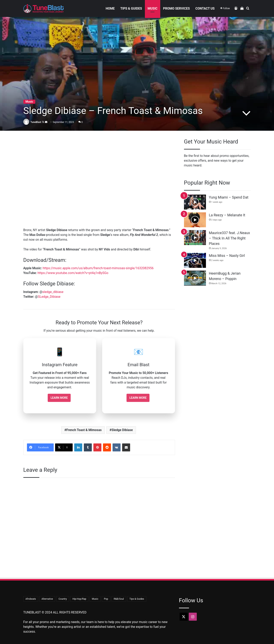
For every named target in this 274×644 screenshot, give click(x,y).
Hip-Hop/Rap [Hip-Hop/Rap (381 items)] (79, 599)
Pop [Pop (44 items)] (106, 599)
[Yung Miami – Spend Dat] (195, 202)
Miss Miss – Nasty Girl (227, 256)
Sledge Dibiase (122, 430)
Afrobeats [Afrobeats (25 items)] (31, 599)
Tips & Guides (131, 8)
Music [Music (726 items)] (95, 599)
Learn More (59, 398)
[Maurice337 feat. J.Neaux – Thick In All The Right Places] (195, 238)
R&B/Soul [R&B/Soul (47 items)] (119, 599)
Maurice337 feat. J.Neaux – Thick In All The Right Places (229, 238)
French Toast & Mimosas (84, 430)
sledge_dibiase (53, 292)
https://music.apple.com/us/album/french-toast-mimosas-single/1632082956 (98, 268)
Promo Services (176, 8)
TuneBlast (36, 122)
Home (110, 8)
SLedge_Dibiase (49, 297)
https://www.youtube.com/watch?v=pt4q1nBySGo (73, 273)
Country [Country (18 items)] (63, 599)
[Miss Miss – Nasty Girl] (195, 260)
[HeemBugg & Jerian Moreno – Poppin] (195, 278)
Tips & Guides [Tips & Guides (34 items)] (137, 599)
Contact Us (205, 8)
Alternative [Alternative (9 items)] (47, 599)
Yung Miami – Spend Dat (229, 197)
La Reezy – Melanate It (227, 215)
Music (153, 8)
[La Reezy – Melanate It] (195, 220)
